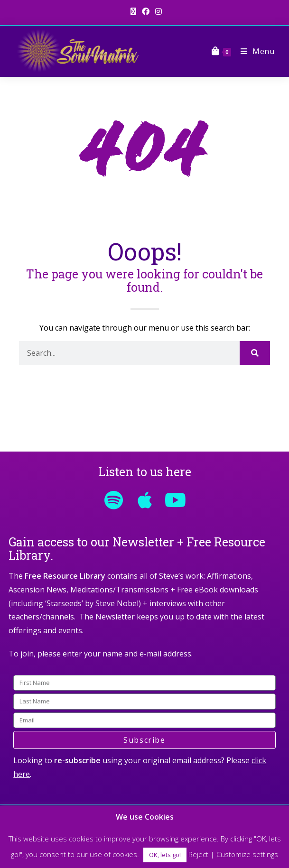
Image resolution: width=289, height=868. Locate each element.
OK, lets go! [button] (165, 855)
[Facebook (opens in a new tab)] (146, 11)
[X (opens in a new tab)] (133, 11)
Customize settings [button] (247, 854)
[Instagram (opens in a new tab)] (157, 11)
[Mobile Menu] (254, 51)
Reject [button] (198, 854)
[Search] (255, 353)
